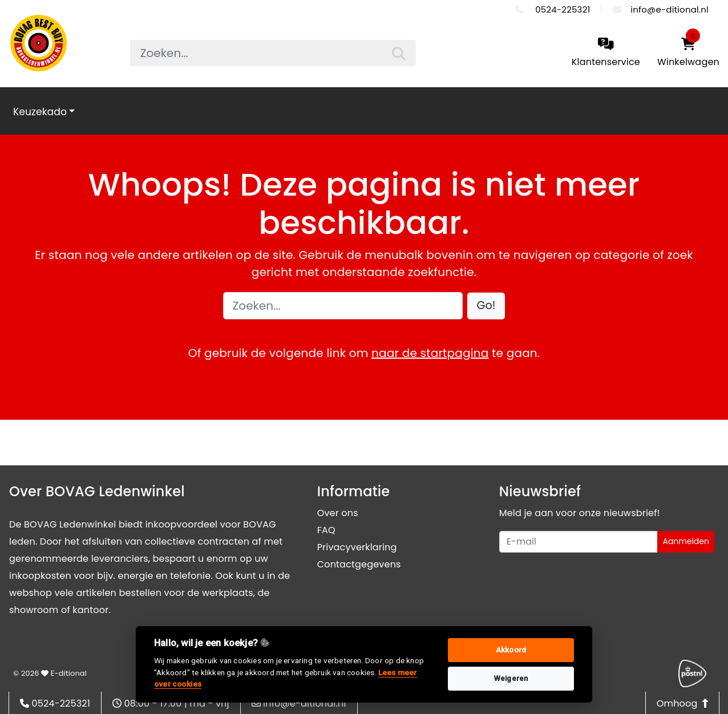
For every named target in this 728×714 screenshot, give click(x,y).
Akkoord (511, 650)
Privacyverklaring (357, 547)
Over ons (338, 513)
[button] (486, 306)
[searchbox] (273, 53)
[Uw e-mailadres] (579, 542)
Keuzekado (40, 112)
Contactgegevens (359, 564)
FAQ (326, 530)
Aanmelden (686, 541)
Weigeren (511, 678)
